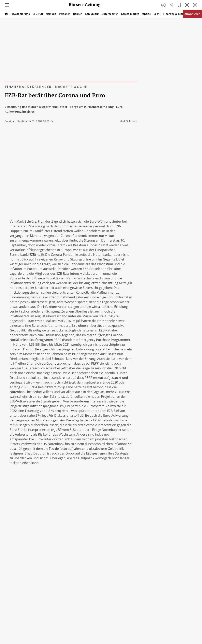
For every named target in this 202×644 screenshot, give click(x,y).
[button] (7, 5)
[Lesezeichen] (179, 5)
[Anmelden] (195, 5)
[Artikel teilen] (171, 5)
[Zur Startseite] (84, 5)
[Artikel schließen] (187, 5)
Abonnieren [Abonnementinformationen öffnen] (192, 14)
